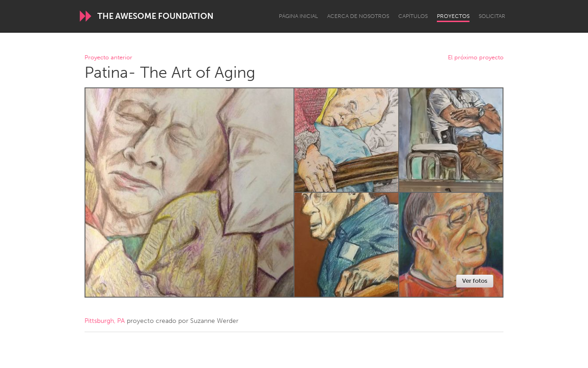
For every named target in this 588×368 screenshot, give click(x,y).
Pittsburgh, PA (105, 321)
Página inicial (298, 16)
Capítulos (413, 16)
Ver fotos (475, 281)
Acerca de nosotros (358, 16)
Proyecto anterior (108, 58)
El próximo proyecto (476, 58)
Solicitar (492, 16)
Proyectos (453, 16)
